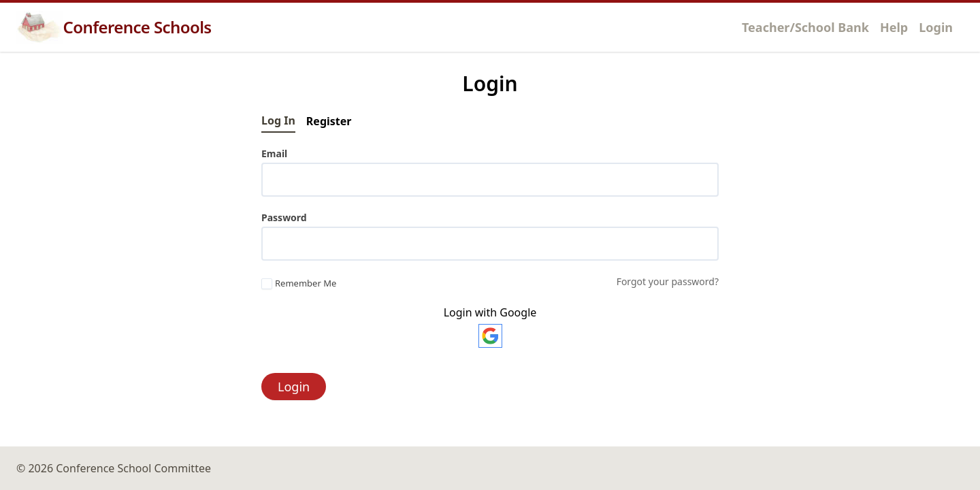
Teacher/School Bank (805, 27)
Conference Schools (114, 27)
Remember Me (299, 284)
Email (274, 153)
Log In (278, 120)
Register (329, 121)
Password (284, 217)
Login (936, 27)
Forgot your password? (668, 281)
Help (894, 27)
